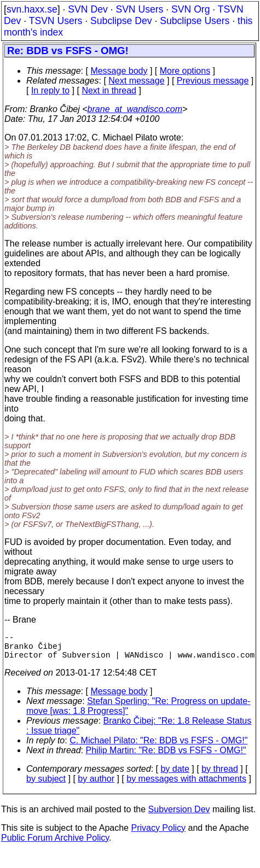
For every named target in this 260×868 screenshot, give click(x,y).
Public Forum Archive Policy (55, 844)
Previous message (213, 81)
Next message (136, 81)
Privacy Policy (158, 834)
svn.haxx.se (32, 9)
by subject (46, 785)
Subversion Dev (179, 816)
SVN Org (190, 9)
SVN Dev (88, 9)
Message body (119, 71)
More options (185, 71)
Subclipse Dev (121, 21)
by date (175, 775)
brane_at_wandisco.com (135, 109)
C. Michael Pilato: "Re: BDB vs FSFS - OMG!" (158, 747)
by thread (220, 775)
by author (96, 785)
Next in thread (109, 90)
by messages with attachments (186, 785)
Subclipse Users (195, 21)
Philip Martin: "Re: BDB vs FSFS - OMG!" (166, 757)
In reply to (50, 90)
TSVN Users (56, 21)
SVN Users (139, 9)
